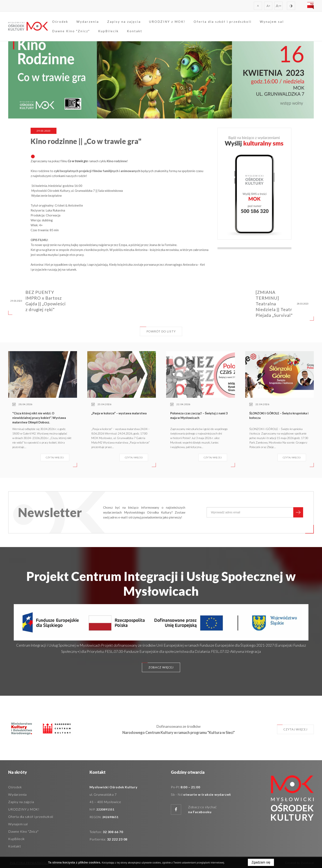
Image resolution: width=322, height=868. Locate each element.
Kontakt (136, 31)
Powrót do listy (158, 330)
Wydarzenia (89, 22)
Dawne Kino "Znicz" (72, 31)
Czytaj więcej (292, 728)
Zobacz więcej (158, 666)
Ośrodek (61, 22)
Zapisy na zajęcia (125, 22)
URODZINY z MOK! (168, 22)
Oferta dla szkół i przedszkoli (224, 22)
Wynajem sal (273, 22)
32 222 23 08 (117, 839)
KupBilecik (110, 31)
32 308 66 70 (113, 832)
